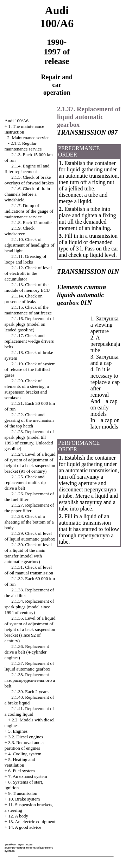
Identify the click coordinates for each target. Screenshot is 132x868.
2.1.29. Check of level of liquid (30, 536)
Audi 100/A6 (17, 121)
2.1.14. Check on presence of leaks (24, 299)
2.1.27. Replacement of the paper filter (29, 508)
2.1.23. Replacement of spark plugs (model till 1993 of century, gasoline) (29, 440)
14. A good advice (25, 827)
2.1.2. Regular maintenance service (23, 146)
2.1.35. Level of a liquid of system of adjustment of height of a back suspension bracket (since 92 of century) (30, 629)
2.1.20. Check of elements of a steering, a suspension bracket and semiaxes (27, 389)
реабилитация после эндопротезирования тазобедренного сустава (29, 848)
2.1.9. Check (20, 231)
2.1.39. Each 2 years (30, 692)
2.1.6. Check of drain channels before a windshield (27, 194)
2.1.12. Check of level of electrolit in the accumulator (28, 273)
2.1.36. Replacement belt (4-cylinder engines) (27, 652)
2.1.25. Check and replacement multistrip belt (25, 482)
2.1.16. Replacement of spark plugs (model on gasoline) (29, 324)
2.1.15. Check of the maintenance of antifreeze (28, 310)
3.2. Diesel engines (26, 737)
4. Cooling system (25, 754)
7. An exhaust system (28, 776)
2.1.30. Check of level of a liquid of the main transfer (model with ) (28, 553)
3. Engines (18, 731)
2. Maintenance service (28, 138)
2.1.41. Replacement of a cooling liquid (29, 711)
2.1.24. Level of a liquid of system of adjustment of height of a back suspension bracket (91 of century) (30, 463)
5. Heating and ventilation (20, 762)
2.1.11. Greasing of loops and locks (26, 259)
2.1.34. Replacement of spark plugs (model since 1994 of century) (29, 607)
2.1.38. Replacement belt (30, 680)
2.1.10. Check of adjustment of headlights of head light (30, 245)
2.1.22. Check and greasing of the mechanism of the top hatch (29, 420)
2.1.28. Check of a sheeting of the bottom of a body (29, 522)
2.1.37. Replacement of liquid (29, 666)
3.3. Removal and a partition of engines (24, 745)
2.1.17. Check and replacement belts (29, 341)
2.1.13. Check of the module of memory (27, 287)
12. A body (18, 816)
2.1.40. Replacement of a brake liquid (29, 700)
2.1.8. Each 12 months (32, 222)
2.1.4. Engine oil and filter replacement (27, 169)
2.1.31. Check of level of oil (29, 570)
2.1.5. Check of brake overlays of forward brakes (29, 180)
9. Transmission (23, 793)
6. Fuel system (21, 771)
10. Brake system (24, 799)
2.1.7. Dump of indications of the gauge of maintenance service (29, 211)
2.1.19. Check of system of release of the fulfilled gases (30, 369)
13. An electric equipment (32, 822)
